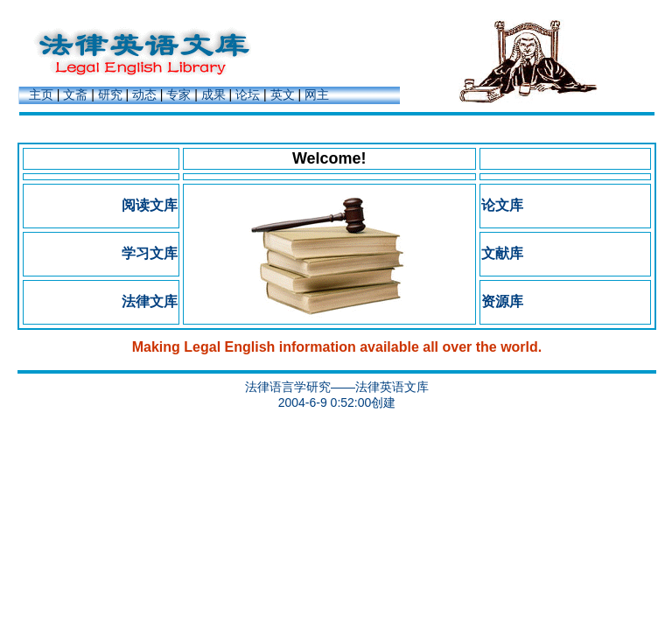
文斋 (75, 94)
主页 (41, 94)
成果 (213, 94)
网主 (317, 94)
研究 (110, 94)
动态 (144, 94)
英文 (283, 94)
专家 (178, 94)
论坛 (248, 94)
